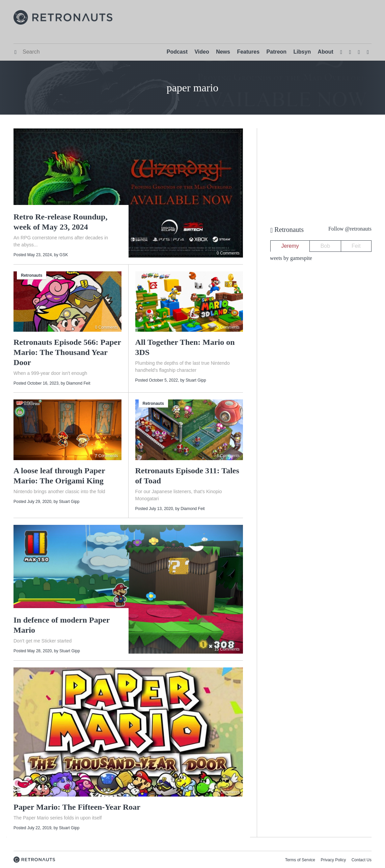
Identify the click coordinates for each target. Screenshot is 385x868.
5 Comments (228, 327)
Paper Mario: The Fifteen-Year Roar (77, 807)
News (223, 52)
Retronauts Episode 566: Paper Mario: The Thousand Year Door (67, 352)
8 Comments (228, 456)
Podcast (177, 52)
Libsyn (302, 52)
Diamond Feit (78, 383)
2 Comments (228, 792)
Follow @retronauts (350, 229)
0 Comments (228, 253)
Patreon (277, 52)
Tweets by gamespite (290, 258)
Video (202, 52)
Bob (325, 246)
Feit (356, 246)
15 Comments (227, 649)
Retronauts (32, 275)
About (326, 52)
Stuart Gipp (196, 380)
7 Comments (106, 456)
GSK (64, 255)
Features (248, 52)
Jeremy (290, 246)
